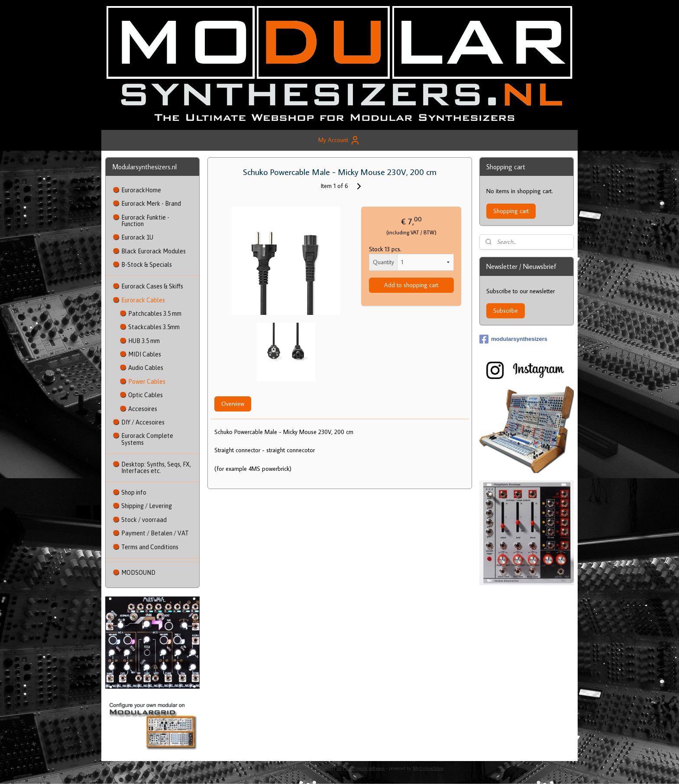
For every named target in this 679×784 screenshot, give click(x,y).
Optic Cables (145, 395)
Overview (232, 404)
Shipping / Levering (147, 506)
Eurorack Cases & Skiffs (152, 286)
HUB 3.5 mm (144, 341)
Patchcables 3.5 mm (155, 314)
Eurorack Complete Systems (147, 439)
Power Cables (147, 382)
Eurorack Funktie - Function (145, 221)
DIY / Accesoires (143, 422)
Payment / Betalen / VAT (155, 533)
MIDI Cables (145, 354)
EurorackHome (141, 190)
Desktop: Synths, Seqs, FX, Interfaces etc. (156, 468)
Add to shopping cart (411, 285)
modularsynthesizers (513, 339)
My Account (339, 140)
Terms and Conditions (150, 547)
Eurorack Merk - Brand (151, 204)
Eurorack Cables (143, 300)
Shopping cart (511, 211)
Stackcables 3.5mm (154, 327)
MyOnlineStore (428, 768)
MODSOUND (138, 573)
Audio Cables (146, 368)
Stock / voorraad (144, 520)
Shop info (134, 492)
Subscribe (506, 311)
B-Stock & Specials (147, 265)
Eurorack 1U (137, 237)
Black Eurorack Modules (154, 251)
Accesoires (143, 409)
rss (339, 768)
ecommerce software (365, 768)
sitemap (325, 768)
